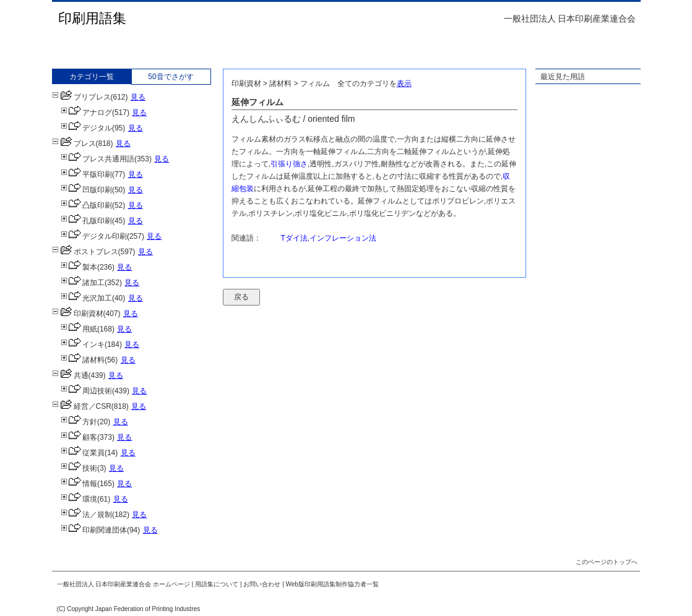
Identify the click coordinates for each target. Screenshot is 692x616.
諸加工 (83, 283)
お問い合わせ (262, 584)
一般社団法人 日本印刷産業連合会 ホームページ (124, 584)
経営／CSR (82, 406)
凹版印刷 (86, 190)
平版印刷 (86, 174)
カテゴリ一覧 (92, 77)
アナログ (86, 113)
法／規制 (86, 515)
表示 (404, 83)
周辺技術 (86, 391)
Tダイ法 (294, 238)
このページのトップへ (607, 562)
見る (138, 97)
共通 (70, 375)
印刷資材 (78, 314)
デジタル (86, 128)
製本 (79, 267)
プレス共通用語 (97, 159)
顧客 (79, 437)
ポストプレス (85, 252)
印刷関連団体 (94, 530)
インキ (83, 344)
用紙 (79, 329)
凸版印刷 (86, 205)
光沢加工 (86, 298)
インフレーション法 (343, 238)
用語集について (217, 584)
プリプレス (81, 97)
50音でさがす (171, 77)
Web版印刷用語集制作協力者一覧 (332, 584)
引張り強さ (289, 164)
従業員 (83, 453)
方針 (79, 422)
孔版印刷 (86, 221)
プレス (74, 143)
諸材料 (83, 360)
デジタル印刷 (94, 236)
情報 (79, 484)
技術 (79, 468)
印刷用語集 (92, 18)
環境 (79, 499)
